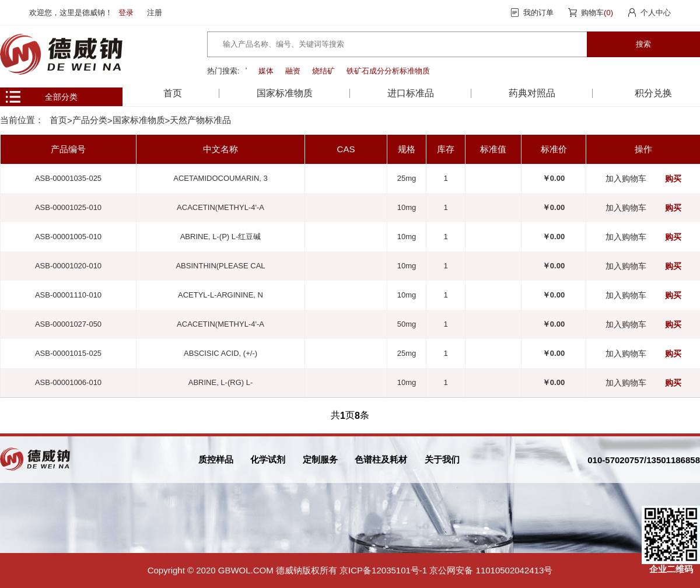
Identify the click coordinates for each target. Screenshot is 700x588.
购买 (673, 178)
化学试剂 (268, 459)
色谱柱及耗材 (381, 459)
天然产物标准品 (200, 120)
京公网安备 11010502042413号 (491, 570)
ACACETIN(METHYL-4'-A (220, 207)
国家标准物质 (139, 120)
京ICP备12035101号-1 (383, 570)
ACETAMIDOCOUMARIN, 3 (220, 178)
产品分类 (90, 120)
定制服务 (320, 459)
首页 (173, 93)
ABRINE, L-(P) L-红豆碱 (221, 237)
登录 (126, 13)
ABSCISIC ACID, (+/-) (220, 353)
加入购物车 (626, 178)
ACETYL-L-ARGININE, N (220, 295)
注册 (155, 13)
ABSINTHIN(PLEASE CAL (220, 266)
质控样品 (216, 459)
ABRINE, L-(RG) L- (221, 382)
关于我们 (442, 459)
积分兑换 (653, 93)
